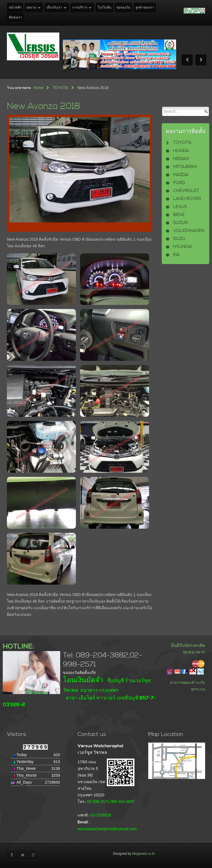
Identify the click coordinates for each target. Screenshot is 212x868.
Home (39, 88)
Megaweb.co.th (143, 854)
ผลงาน (31, 8)
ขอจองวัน (123, 8)
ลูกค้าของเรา (145, 8)
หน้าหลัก (15, 8)
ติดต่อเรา (15, 18)
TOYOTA (60, 88)
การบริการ (80, 8)
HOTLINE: (18, 647)
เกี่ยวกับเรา (54, 8)
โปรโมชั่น (104, 8)
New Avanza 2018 (44, 106)
